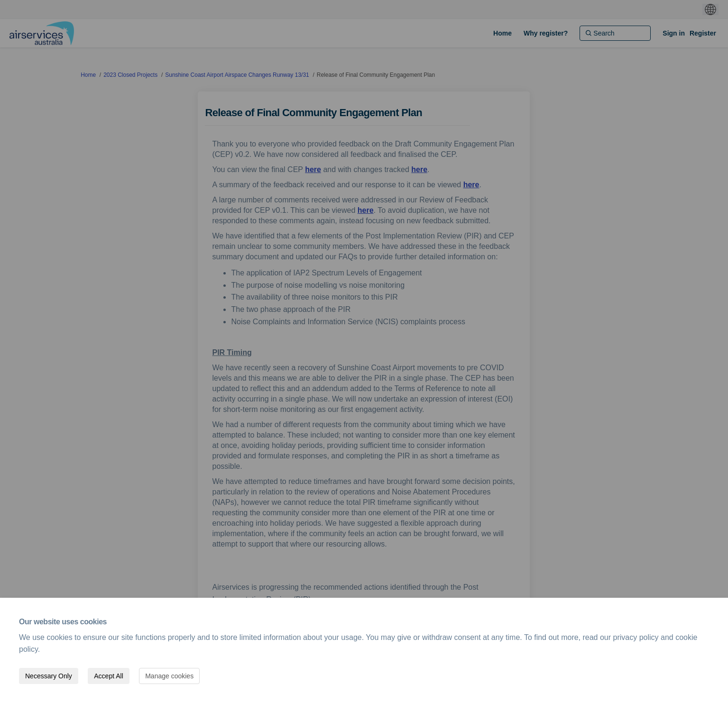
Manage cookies (169, 676)
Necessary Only (49, 676)
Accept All (108, 676)
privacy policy (636, 637)
